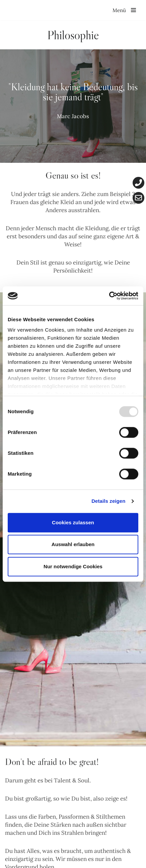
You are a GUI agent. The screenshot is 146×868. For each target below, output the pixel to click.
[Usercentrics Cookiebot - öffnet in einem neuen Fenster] (109, 296)
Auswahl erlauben (73, 544)
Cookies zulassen (73, 522)
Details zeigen (108, 501)
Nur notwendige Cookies (73, 566)
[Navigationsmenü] (124, 10)
